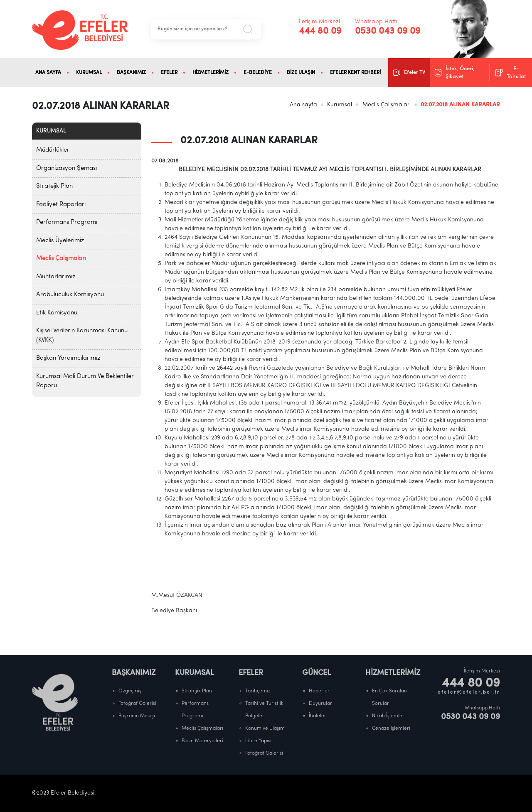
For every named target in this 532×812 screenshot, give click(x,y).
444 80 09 (320, 31)
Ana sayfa (303, 105)
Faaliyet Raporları (61, 205)
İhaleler (318, 716)
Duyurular (320, 704)
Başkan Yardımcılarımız (68, 358)
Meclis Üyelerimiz (60, 241)
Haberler (319, 691)
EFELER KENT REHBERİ (355, 73)
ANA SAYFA (48, 73)
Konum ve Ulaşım (265, 729)
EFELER (169, 73)
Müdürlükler (53, 150)
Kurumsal (340, 105)
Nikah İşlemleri (389, 716)
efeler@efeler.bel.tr (469, 692)
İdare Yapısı (258, 741)
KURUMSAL (89, 73)
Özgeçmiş (130, 691)
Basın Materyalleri (202, 741)
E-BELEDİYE (258, 73)
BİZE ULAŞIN (301, 73)
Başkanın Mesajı (137, 716)
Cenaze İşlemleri (391, 729)
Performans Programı (67, 222)
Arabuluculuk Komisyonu (70, 295)
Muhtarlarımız (56, 277)
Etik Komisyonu (57, 313)
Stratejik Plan (54, 186)
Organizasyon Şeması (66, 168)
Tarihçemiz (258, 691)
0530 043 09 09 (388, 31)
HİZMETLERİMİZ (211, 73)
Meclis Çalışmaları (387, 105)
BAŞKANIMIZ (131, 73)
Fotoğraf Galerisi (137, 704)
